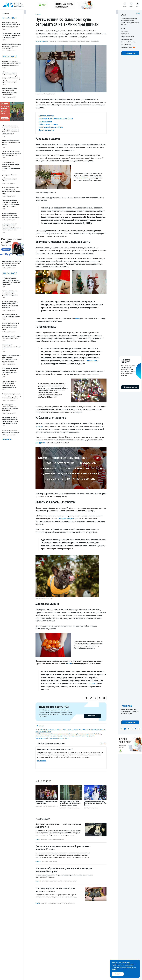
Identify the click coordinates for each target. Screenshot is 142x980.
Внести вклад (92, 715)
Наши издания (126, 45)
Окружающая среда (83, 41)
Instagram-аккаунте (67, 518)
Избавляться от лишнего (48, 124)
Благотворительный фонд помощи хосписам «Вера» (52, 737)
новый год (59, 729)
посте (70, 663)
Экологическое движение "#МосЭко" (89, 733)
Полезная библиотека (129, 42)
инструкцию (40, 442)
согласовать (84, 178)
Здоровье (94, 807)
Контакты (125, 31)
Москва (41, 725)
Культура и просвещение (56, 838)
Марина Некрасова (42, 41)
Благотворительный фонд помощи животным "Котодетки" (58, 733)
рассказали (92, 360)
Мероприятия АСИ (128, 36)
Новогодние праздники (47, 729)
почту (78, 318)
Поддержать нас (127, 47)
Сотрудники (125, 34)
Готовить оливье (45, 121)
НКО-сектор (53, 860)
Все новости (7, 439)
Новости (38, 860)
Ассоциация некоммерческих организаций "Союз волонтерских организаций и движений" (65, 735)
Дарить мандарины (46, 130)
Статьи (38, 14)
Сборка (39, 426)
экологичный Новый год (43, 731)
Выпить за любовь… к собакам (51, 127)
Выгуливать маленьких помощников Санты (56, 119)
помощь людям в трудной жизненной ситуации (90, 729)
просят (92, 683)
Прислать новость (127, 39)
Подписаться (130, 53)
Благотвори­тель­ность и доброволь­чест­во (63, 41)
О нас (123, 28)
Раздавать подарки (46, 116)
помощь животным (69, 729)
